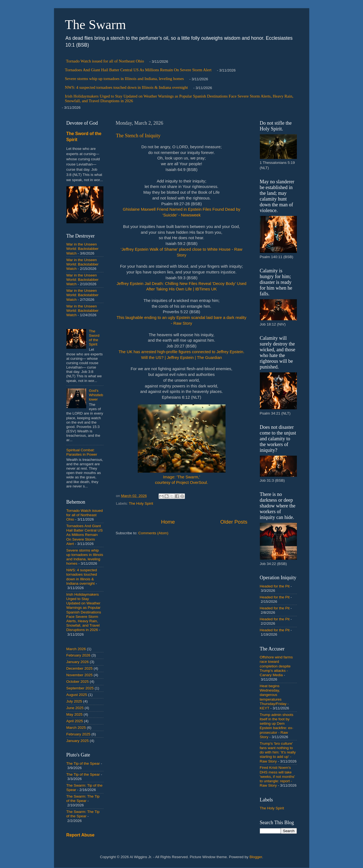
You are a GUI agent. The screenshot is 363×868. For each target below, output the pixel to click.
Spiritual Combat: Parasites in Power (82, 452)
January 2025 (78, 741)
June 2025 (75, 708)
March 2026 (76, 649)
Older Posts (234, 522)
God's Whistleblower (96, 395)
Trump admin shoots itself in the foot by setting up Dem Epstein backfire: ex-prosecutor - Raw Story (277, 726)
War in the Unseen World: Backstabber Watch (83, 249)
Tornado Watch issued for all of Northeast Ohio (105, 61)
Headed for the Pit (275, 586)
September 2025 (80, 688)
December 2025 (80, 668)
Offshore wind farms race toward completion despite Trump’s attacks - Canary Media (276, 666)
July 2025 (74, 701)
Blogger (256, 857)
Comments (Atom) (153, 533)
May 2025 (74, 714)
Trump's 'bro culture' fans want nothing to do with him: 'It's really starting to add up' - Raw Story (278, 752)
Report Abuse (81, 835)
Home (168, 522)
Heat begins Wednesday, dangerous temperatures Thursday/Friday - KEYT (274, 697)
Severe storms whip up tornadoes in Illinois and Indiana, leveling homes (125, 79)
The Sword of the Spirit (94, 338)
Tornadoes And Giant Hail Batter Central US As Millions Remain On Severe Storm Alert (138, 70)
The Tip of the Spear (83, 763)
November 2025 (80, 675)
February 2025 (78, 734)
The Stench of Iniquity (138, 136)
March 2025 (76, 728)
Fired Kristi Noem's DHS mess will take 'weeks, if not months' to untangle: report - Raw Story (277, 776)
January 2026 (78, 662)
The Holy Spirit (141, 503)
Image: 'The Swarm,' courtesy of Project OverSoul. (182, 445)
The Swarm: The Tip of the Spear (83, 799)
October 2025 (78, 682)
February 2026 (78, 655)
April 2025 (75, 721)
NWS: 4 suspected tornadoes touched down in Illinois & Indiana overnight (126, 87)
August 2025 (77, 695)
